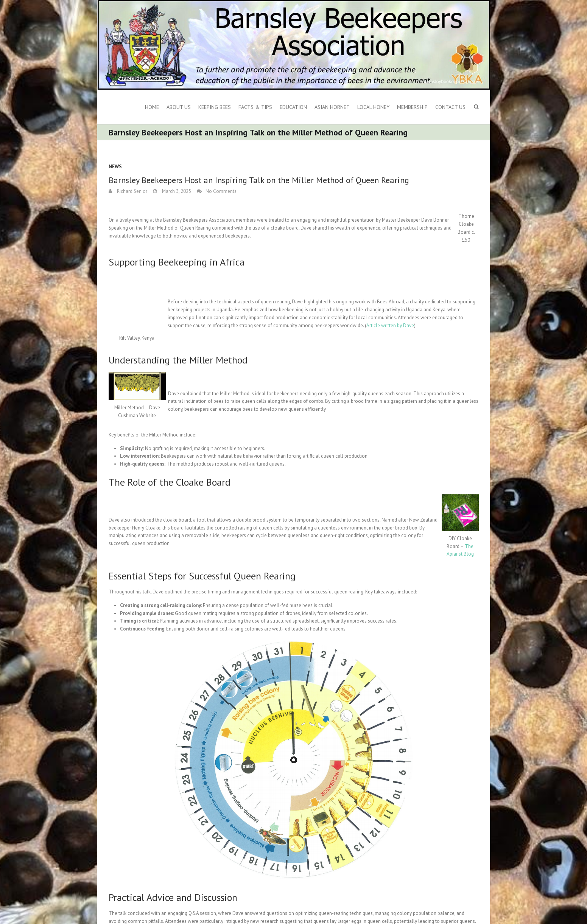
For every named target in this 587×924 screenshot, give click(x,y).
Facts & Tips (255, 107)
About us (179, 107)
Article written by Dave (390, 325)
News (115, 167)
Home (152, 107)
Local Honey (373, 107)
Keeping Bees (215, 107)
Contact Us (450, 107)
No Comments (221, 191)
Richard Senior (132, 191)
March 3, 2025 (176, 191)
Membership (412, 107)
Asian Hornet (332, 107)
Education (293, 107)
